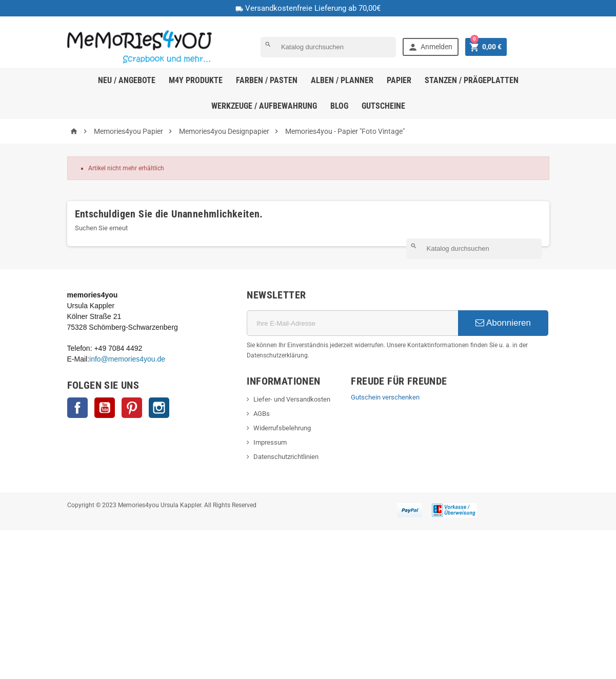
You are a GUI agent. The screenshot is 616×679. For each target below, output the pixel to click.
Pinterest (132, 408)
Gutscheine (383, 106)
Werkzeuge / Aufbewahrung (264, 106)
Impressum (270, 442)
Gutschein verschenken (385, 397)
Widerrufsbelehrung (282, 428)
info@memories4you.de (127, 359)
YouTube (105, 408)
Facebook (77, 408)
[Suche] (328, 47)
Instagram (159, 408)
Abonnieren (503, 323)
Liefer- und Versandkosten (292, 399)
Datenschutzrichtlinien (286, 457)
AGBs (262, 414)
